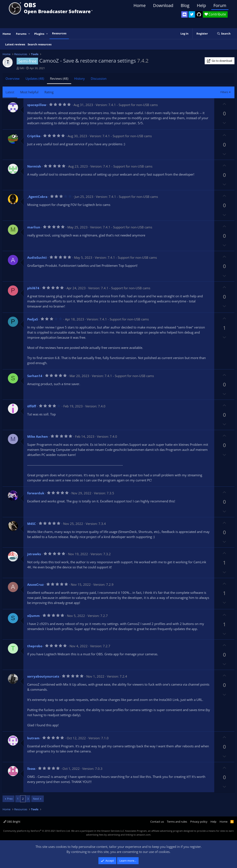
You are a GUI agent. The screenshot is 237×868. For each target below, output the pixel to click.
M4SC (32, 524)
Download (163, 5)
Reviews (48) (59, 78)
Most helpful (29, 92)
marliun (34, 227)
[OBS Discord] (184, 14)
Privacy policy (199, 822)
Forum (220, 5)
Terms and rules (177, 822)
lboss (31, 769)
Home (140, 5)
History (79, 78)
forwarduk (36, 493)
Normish (34, 166)
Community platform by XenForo (37, 831)
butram (33, 738)
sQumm (33, 616)
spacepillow (37, 105)
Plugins (39, 34)
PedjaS (33, 319)
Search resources (40, 44)
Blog (185, 5)
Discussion (99, 78)
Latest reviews (15, 44)
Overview (13, 78)
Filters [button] (224, 92)
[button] (29, 34)
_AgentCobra (37, 197)
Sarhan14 (35, 376)
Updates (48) (35, 78)
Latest (10, 92)
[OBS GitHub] (199, 14)
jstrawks (34, 554)
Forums (21, 34)
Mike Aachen (38, 436)
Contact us (157, 822)
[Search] (224, 34)
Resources (59, 33)
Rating (49, 92)
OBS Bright (12, 822)
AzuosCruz (35, 584)
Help (201, 5)
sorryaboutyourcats (43, 676)
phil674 (33, 288)
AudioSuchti (37, 257)
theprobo (35, 646)
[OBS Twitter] (192, 14)
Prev (10, 799)
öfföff (32, 406)
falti (22, 68)
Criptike (34, 136)
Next (36, 799)
